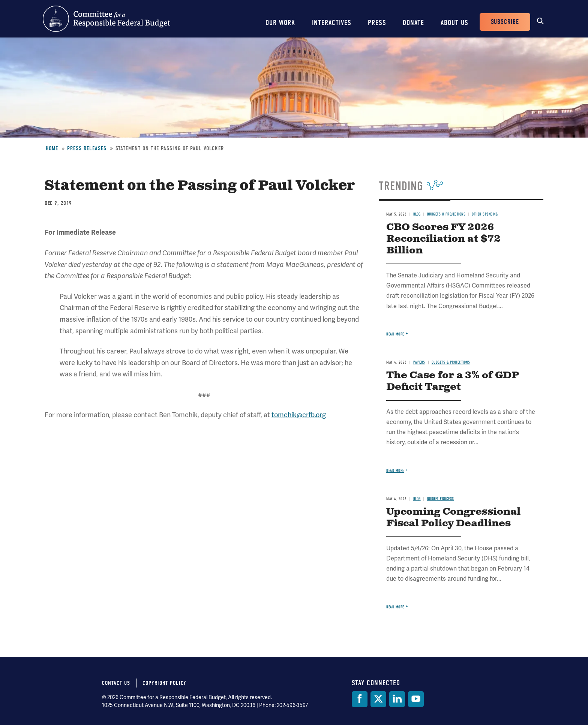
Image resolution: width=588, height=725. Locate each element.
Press (377, 23)
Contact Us (116, 683)
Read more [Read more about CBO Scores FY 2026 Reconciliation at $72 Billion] (395, 334)
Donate (413, 23)
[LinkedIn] (397, 699)
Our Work (280, 23)
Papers (419, 362)
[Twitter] (378, 699)
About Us (454, 23)
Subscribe (505, 22)
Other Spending (485, 214)
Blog (417, 214)
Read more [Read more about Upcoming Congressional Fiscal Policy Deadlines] (395, 607)
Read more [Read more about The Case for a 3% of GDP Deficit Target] (395, 471)
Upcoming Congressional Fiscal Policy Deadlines (453, 518)
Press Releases (87, 148)
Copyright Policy (164, 683)
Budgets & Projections (446, 214)
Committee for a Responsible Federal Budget (106, 19)
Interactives (332, 23)
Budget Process (441, 499)
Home (52, 148)
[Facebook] (360, 699)
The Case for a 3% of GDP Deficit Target (453, 381)
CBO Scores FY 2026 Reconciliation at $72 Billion (443, 239)
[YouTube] (416, 699)
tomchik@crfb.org (299, 415)
